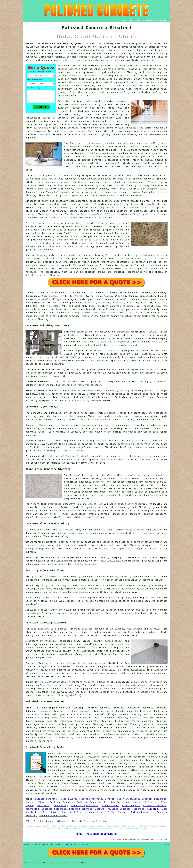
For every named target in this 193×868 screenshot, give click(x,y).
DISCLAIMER (161, 20)
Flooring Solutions (116, 802)
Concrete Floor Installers (122, 799)
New (52, 844)
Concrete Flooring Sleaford (89, 821)
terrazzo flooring (83, 682)
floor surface (34, 128)
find (36, 708)
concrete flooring (126, 72)
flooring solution (148, 731)
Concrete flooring (37, 293)
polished (51, 218)
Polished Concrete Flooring (87, 809)
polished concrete (65, 47)
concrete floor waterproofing (49, 536)
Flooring (85, 844)
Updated (59, 844)
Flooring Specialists (84, 806)
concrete (61, 313)
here (49, 741)
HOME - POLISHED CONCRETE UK (96, 834)
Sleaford (75, 293)
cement (54, 269)
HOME (124, 20)
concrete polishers (122, 306)
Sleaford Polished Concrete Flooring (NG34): (55, 44)
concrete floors (79, 413)
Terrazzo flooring (37, 629)
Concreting (44, 806)
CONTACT (149, 20)
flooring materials (155, 79)
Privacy (166, 844)
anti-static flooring (153, 767)
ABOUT (140, 20)
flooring (63, 108)
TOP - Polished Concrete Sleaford (47, 821)
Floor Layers (68, 799)
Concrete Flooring (41, 844)
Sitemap (27, 844)
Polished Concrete (45, 799)
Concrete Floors (36, 802)
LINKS (131, 20)
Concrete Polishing (154, 799)
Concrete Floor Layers (53, 816)
